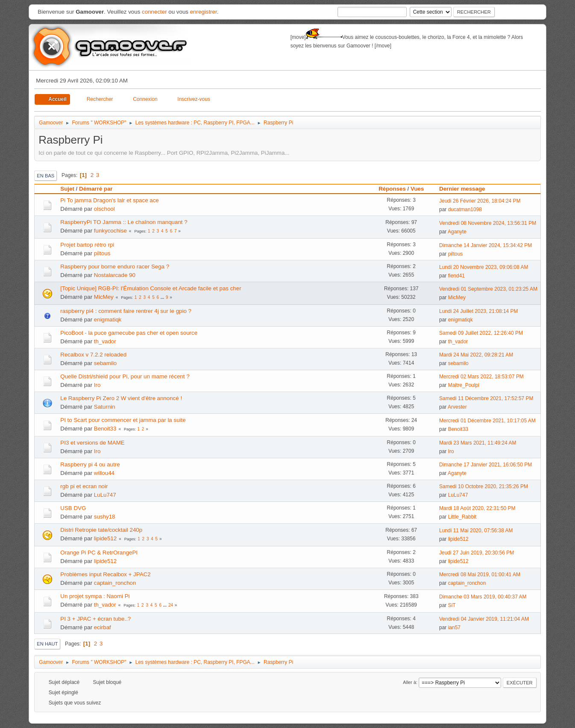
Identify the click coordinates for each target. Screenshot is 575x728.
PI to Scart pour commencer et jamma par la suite (123, 420)
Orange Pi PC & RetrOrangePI (99, 553)
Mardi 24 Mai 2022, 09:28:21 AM (476, 355)
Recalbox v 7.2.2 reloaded (93, 355)
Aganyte (457, 232)
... (163, 297)
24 (171, 605)
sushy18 (105, 517)
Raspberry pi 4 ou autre (90, 464)
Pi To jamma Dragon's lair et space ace (109, 200)
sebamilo (105, 363)
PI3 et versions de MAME (92, 443)
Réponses (392, 189)
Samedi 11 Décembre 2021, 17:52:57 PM (486, 398)
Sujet (67, 189)
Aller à (409, 682)
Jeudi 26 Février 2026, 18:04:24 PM (480, 201)
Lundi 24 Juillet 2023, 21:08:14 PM (479, 311)
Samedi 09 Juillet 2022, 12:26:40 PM (481, 333)
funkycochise (110, 231)
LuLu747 (105, 495)
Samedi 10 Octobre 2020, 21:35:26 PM (484, 486)
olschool (104, 209)
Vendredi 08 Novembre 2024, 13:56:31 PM (488, 223)
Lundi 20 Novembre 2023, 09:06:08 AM (484, 267)
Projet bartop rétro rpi (87, 245)
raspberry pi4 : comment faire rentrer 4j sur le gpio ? (126, 311)
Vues (417, 189)
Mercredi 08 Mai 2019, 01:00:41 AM (480, 575)
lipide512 (105, 538)
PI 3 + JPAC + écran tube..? (95, 619)
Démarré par (96, 189)
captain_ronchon (115, 583)
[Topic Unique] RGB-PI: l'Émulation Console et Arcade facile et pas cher (151, 288)
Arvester (457, 407)
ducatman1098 (465, 209)
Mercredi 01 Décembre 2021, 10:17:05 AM (487, 421)
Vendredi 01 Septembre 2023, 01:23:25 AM (488, 289)
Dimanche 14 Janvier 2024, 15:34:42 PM (486, 245)
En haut (47, 644)
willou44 (104, 473)
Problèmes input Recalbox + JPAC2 (105, 574)
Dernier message (466, 189)
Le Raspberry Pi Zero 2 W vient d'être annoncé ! (121, 398)
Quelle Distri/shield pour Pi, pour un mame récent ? (125, 376)
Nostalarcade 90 (115, 275)
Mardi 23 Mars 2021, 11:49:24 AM (478, 443)
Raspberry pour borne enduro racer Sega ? (115, 267)
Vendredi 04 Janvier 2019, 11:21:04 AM (484, 619)
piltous (102, 253)
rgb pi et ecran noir (84, 486)
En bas (45, 176)
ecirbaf (103, 627)
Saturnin (105, 407)
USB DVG (73, 508)
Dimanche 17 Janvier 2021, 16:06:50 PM (486, 465)
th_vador (105, 341)
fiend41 (456, 276)
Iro (97, 385)
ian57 (454, 628)
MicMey (104, 297)
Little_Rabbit (462, 517)
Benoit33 (105, 429)
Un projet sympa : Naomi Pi (95, 596)
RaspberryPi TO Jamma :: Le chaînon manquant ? (124, 222)
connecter (154, 12)
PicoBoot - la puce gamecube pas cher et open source (129, 333)
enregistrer (204, 12)
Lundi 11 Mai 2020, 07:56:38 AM (476, 531)
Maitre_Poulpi (464, 385)
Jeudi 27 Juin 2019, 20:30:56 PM (477, 553)
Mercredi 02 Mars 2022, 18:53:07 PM (481, 377)
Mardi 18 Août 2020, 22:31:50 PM (477, 508)
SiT (452, 605)
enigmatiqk (108, 320)
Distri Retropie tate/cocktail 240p (101, 530)
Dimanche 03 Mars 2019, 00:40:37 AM (483, 597)
